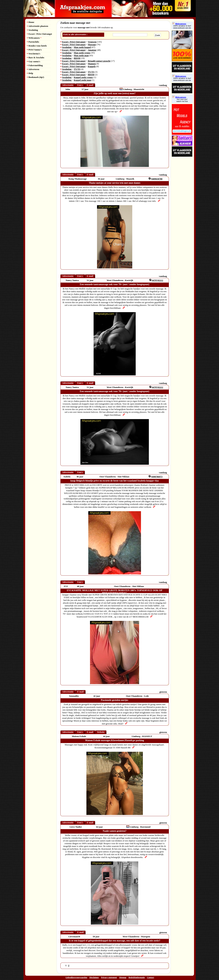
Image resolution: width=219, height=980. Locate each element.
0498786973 (157, 477)
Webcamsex (34, 38)
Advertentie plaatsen (38, 26)
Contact (150, 977)
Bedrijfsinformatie (137, 977)
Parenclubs (33, 42)
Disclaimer (94, 977)
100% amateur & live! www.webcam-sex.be (182, 27)
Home (31, 22)
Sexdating (32, 30)
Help (30, 73)
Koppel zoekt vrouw (83, 77)
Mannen (92, 64)
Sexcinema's (34, 54)
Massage (92, 45)
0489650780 (157, 179)
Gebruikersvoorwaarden (76, 977)
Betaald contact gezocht (99, 61)
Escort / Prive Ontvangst (39, 34)
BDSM (77, 58)
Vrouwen (92, 42)
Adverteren (33, 69)
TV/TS (77, 69)
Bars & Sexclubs (36, 57)
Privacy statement (109, 977)
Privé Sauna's (34, 50)
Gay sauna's (34, 61)
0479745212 (157, 280)
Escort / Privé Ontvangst (74, 42)
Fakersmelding (35, 65)
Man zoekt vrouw (82, 53)
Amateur (92, 50)
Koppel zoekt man (83, 80)
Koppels (92, 66)
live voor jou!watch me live (182, 100)
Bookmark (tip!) (36, 77)
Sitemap (123, 977)
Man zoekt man (81, 55)
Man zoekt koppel (82, 47)
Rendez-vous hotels (37, 46)
